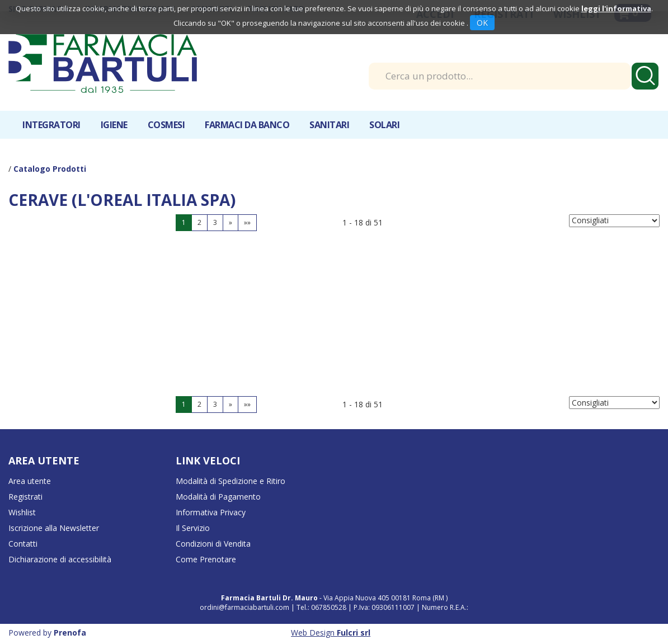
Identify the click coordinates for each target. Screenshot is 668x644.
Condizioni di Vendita (213, 544)
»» (247, 222)
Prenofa (70, 633)
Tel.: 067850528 (322, 607)
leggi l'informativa (616, 8)
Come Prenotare (206, 559)
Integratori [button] (51, 125)
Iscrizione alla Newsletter (54, 528)
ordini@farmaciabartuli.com (244, 607)
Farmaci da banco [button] (247, 125)
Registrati (25, 497)
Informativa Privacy (211, 512)
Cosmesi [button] (166, 125)
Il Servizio (193, 528)
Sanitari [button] (329, 125)
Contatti (23, 544)
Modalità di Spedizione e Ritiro (230, 481)
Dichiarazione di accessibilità (60, 559)
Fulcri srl (354, 633)
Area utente (30, 481)
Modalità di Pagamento (218, 497)
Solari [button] (384, 125)
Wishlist (22, 512)
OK (482, 23)
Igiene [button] (114, 125)
